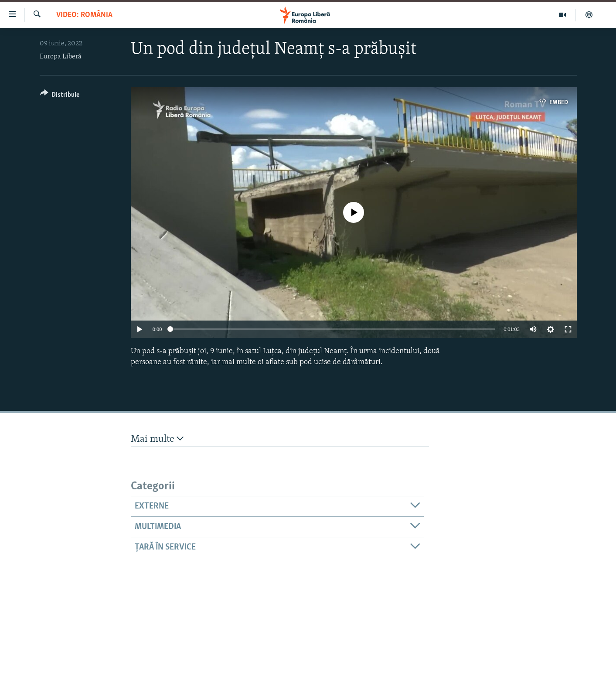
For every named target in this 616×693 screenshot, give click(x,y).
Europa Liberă (61, 57)
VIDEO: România (84, 15)
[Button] (60, 96)
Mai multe (157, 439)
